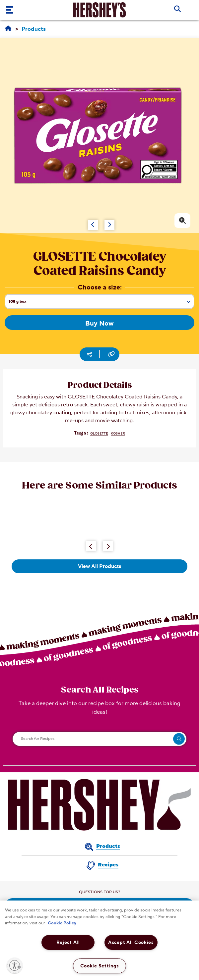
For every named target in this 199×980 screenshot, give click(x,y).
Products (108, 846)
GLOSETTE (99, 433)
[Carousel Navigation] (90, 222)
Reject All (68, 942)
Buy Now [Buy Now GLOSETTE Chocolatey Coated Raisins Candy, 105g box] (99, 324)
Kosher (118, 433)
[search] (179, 739)
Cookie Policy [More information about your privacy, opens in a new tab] (62, 923)
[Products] (34, 29)
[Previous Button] (91, 546)
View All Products (99, 566)
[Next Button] (108, 546)
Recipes (108, 865)
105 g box (101, 304)
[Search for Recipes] (99, 739)
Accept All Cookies (131, 942)
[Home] (8, 29)
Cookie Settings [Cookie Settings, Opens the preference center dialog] (100, 966)
